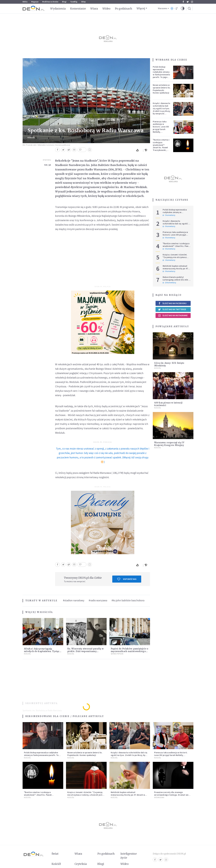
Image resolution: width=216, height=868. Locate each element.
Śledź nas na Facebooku (172, 303)
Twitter (188, 2)
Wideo (106, 9)
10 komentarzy (169, 283)
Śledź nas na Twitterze (172, 309)
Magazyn (35, 2)
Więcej (141, 8)
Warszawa (162, 8)
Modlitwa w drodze (50, 2)
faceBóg (74, 2)
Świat (55, 854)
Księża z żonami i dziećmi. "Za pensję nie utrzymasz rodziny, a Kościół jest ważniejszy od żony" (175, 258)
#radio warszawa (98, 600)
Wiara (94, 9)
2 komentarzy (169, 260)
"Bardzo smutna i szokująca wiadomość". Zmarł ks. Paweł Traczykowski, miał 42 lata (161, 146)
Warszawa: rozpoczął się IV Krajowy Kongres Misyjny (169, 444)
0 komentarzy (169, 226)
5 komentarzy (169, 215)
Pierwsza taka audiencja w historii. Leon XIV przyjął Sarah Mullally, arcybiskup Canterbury (161, 129)
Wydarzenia (58, 9)
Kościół (31, 138)
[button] (183, 9)
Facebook (183, 2)
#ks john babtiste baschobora (128, 600)
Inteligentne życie (129, 856)
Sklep (83, 2)
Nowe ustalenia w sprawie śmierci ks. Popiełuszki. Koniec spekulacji (162, 89)
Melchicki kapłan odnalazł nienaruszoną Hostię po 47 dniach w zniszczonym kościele (175, 270)
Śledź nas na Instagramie (173, 315)
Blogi (64, 2)
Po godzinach (124, 9)
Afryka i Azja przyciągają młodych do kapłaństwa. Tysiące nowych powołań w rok (42, 651)
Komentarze (78, 9)
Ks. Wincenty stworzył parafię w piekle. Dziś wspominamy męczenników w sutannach (85, 651)
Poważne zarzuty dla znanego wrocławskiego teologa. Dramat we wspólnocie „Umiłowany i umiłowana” (172, 795)
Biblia (25, 2)
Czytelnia (81, 864)
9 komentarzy (169, 238)
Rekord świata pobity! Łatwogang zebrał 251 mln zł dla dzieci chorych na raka (177, 280)
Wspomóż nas (127, 579)
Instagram (192, 2)
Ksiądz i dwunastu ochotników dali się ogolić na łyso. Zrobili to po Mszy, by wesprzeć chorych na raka (162, 110)
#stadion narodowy (74, 600)
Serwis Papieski (117, 654)
